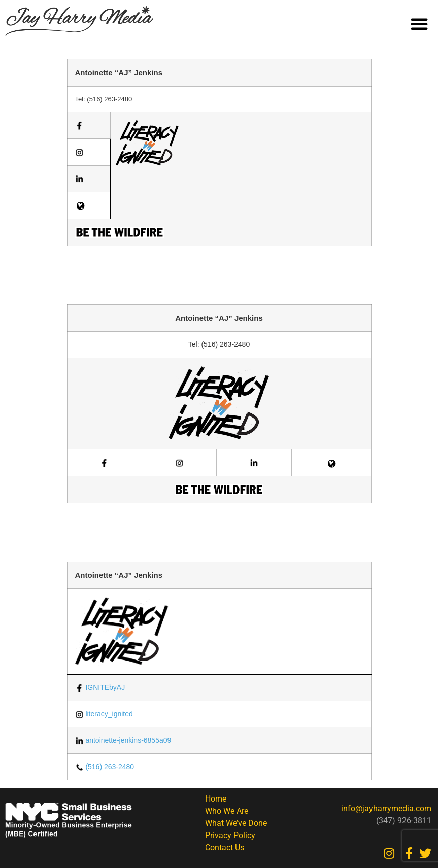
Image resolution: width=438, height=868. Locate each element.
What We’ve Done (236, 823)
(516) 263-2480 (105, 767)
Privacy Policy (230, 835)
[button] (419, 24)
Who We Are (227, 811)
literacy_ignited (104, 714)
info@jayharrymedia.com (386, 808)
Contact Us (225, 847)
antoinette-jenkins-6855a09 (123, 740)
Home (216, 799)
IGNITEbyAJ (100, 687)
